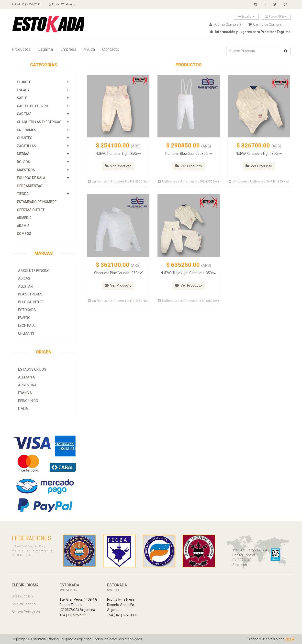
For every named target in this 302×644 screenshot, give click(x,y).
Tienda (23, 194)
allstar (25, 286)
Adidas (24, 279)
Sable (22, 98)
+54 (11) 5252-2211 (26, 4)
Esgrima (45, 49)
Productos (21, 49)
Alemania (27, 377)
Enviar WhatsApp (62, 4)
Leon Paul (27, 326)
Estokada (27, 310)
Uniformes (27, 130)
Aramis (23, 226)
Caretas (24, 114)
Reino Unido (28, 401)
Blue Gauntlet (31, 302)
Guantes (25, 138)
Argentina (27, 385)
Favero (24, 318)
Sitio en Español (24, 604)
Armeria (24, 218)
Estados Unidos (32, 369)
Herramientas (30, 186)
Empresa (68, 49)
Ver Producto (118, 166)
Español (246, 17)
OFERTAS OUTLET (31, 210)
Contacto (111, 49)
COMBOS (24, 234)
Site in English (22, 596)
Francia (25, 393)
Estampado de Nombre (37, 202)
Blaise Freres (30, 294)
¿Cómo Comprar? (225, 24)
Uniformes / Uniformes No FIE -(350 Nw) (118, 181)
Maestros (26, 170)
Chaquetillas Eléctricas (39, 122)
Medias (23, 154)
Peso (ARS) (276, 17)
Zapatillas (26, 146)
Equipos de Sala (31, 178)
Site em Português (26, 612)
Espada (23, 90)
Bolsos (24, 162)
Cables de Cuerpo (33, 106)
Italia (23, 409)
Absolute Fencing (34, 271)
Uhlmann (26, 333)
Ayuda (89, 49)
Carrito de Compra (265, 24)
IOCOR (289, 639)
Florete (24, 82)
